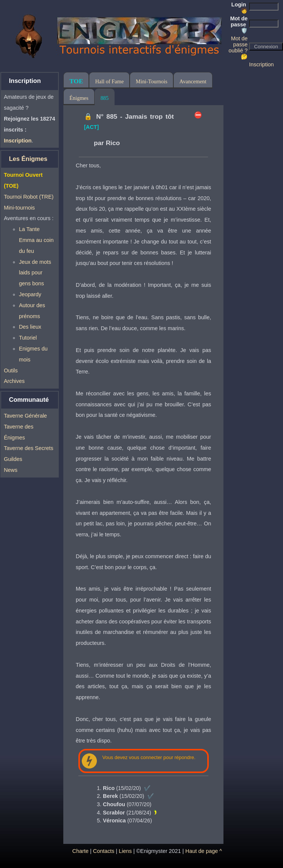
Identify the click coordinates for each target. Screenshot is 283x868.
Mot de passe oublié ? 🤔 (238, 47)
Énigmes (79, 98)
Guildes (13, 459)
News (11, 470)
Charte (80, 851)
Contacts (104, 851)
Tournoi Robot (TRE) (29, 197)
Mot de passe (239, 24)
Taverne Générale (25, 416)
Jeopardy (30, 294)
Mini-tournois (19, 208)
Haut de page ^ (204, 851)
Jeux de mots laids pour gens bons (35, 273)
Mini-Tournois (151, 81)
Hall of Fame (109, 81)
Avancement (193, 81)
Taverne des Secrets (28, 448)
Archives (14, 381)
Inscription (262, 64)
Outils (11, 370)
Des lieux (30, 327)
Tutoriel (28, 338)
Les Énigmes (28, 159)
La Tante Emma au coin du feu (36, 240)
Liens (125, 851)
